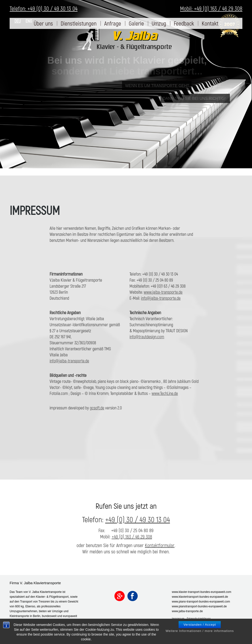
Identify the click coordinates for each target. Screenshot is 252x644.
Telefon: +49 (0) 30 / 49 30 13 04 (44, 8)
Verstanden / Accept (200, 629)
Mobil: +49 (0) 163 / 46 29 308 (211, 8)
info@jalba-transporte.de (161, 298)
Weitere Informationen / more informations (200, 635)
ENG (29, 21)
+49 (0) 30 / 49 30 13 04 (138, 519)
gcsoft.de (97, 408)
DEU (18, 21)
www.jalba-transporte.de (163, 292)
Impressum (178, 618)
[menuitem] (43, 23)
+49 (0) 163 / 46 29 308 (132, 536)
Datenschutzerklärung (199, 618)
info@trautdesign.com (147, 337)
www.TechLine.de (165, 393)
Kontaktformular (160, 545)
